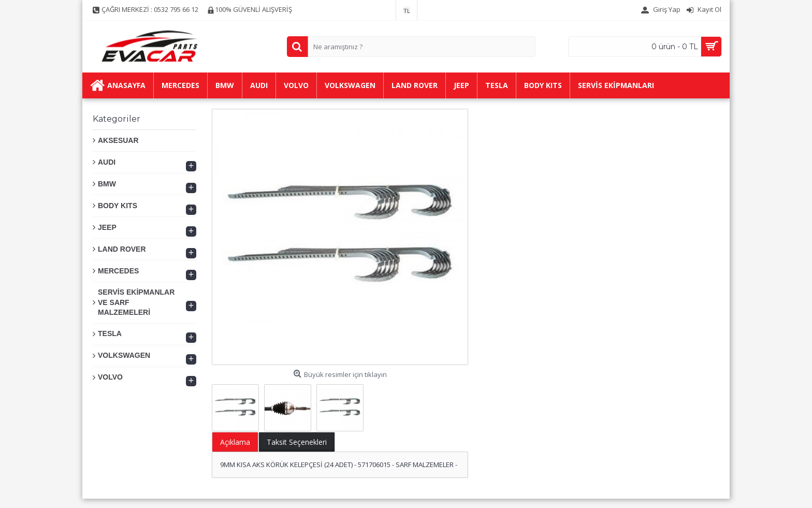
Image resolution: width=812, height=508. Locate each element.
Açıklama (235, 442)
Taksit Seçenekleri (297, 442)
